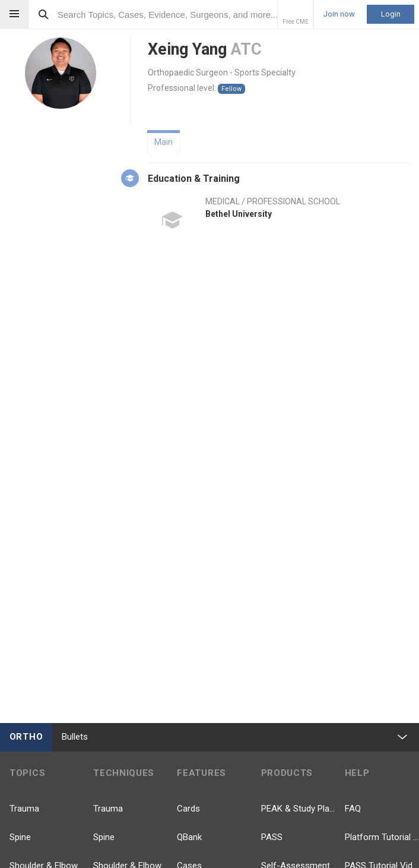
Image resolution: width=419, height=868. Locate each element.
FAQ (353, 809)
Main (164, 142)
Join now (339, 14)
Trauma (24, 809)
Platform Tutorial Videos (382, 837)
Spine (20, 837)
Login (391, 14)
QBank (189, 837)
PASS (272, 837)
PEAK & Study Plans (298, 809)
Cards (188, 809)
